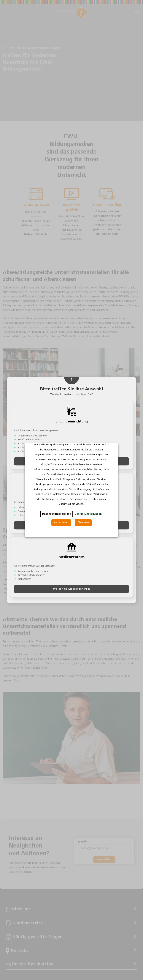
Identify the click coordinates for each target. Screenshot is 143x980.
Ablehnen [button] (83, 523)
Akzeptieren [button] (61, 523)
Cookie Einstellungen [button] (88, 514)
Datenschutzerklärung (57, 514)
